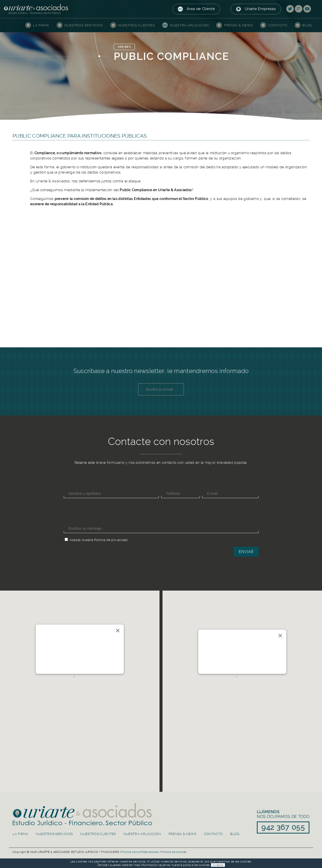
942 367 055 (83, 665)
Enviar (246, 552)
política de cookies (196, 865)
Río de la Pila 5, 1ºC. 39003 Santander (83, 648)
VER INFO (124, 47)
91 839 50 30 (219, 668)
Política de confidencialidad (140, 852)
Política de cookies (173, 852)
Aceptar (218, 865)
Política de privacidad (111, 540)
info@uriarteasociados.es (83, 659)
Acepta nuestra (81, 540)
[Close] (118, 631)
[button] (80, 684)
